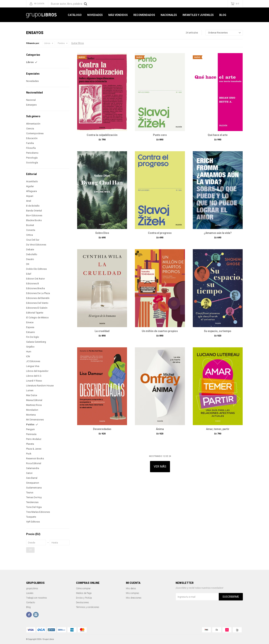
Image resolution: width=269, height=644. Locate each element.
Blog (223, 15)
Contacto (31, 602)
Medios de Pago (84, 593)
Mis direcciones (134, 598)
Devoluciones (82, 602)
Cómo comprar (83, 588)
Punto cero (160, 135)
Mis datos (131, 588)
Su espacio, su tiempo (218, 331)
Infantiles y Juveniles (198, 15)
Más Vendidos (118, 15)
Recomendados (144, 15)
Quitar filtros (78, 43)
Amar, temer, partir (218, 429)
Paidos (61, 43)
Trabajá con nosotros (37, 598)
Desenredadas (102, 429)
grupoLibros (32, 588)
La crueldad (102, 331)
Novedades (95, 15)
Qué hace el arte (218, 135)
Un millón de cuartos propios (160, 331)
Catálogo (75, 15)
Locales (30, 593)
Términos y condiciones (88, 607)
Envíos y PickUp (84, 598)
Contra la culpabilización (102, 135)
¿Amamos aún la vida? (218, 233)
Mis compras (133, 593)
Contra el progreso (160, 233)
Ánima (160, 429)
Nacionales (169, 15)
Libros (47, 43)
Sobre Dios (102, 233)
